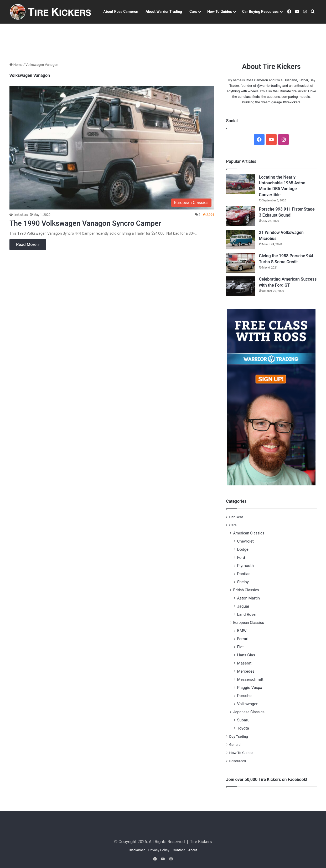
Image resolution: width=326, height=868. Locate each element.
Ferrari (243, 639)
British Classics (246, 590)
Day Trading (239, 736)
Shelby (243, 582)
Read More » (28, 245)
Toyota (243, 728)
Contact (179, 850)
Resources (238, 761)
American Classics (249, 533)
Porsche (244, 696)
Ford (241, 558)
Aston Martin (249, 598)
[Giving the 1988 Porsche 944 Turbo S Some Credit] (241, 263)
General (235, 744)
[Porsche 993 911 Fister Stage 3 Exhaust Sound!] (241, 216)
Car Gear (236, 517)
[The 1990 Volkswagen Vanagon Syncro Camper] (112, 148)
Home (16, 65)
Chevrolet (245, 541)
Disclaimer (137, 850)
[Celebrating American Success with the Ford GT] (241, 286)
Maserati (245, 663)
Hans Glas (246, 655)
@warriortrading (269, 86)
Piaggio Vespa (250, 688)
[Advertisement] (163, 41)
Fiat (240, 647)
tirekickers (21, 215)
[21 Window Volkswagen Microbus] (241, 240)
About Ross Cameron (121, 12)
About (193, 850)
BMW (242, 631)
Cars (193, 12)
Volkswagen (248, 704)
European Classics (249, 623)
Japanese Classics (249, 712)
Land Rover (247, 614)
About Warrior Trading (164, 12)
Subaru (243, 720)
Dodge (243, 549)
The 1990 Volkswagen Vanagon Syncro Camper (93, 223)
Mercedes (246, 671)
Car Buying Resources (260, 12)
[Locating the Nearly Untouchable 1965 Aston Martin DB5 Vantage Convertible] (241, 184)
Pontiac (244, 574)
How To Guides (220, 12)
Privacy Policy (159, 850)
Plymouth (246, 566)
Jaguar (243, 606)
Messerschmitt (250, 679)
